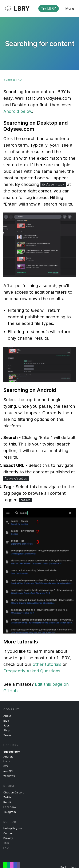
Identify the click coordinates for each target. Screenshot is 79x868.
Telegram (10, 812)
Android (8, 757)
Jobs (7, 726)
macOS (8, 771)
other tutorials (47, 664)
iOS (6, 766)
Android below (18, 111)
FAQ (6, 848)
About (7, 716)
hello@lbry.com (13, 828)
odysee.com (12, 752)
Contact (9, 833)
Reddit (8, 802)
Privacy (8, 838)
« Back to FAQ (13, 80)
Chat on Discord (14, 792)
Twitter (8, 797)
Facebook (10, 807)
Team (7, 735)
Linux (7, 761)
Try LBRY (49, 8)
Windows (9, 776)
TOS (6, 843)
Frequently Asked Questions (32, 671)
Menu (70, 8)
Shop (7, 730)
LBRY (36, 8)
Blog (6, 721)
